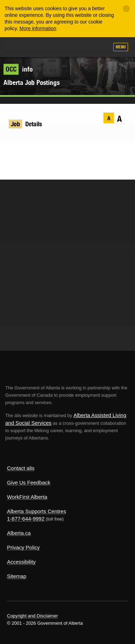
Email (50, 151)
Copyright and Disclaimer (32, 616)
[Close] (126, 9)
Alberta (19, 47)
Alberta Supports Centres (36, 511)
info (18, 69)
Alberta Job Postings (32, 82)
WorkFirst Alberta (27, 497)
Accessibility (21, 562)
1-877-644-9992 (26, 519)
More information (38, 28)
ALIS (43, 47)
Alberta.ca (19, 533)
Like (83, 47)
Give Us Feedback (29, 482)
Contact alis (21, 468)
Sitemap (17, 576)
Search (101, 48)
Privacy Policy (23, 547)
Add (66, 48)
